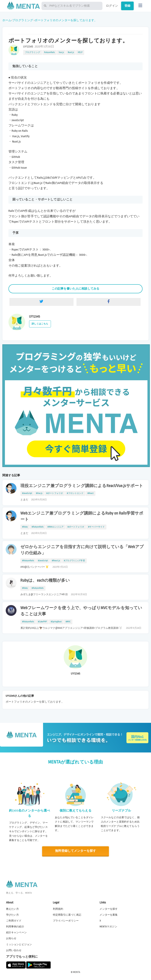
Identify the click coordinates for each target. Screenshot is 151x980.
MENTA (77, 972)
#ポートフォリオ (55, 493)
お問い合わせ (14, 950)
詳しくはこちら (40, 324)
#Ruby (25, 527)
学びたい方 (13, 915)
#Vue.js (39, 493)
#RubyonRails (38, 527)
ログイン (112, 6)
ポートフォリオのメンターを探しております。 (66, 20)
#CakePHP (42, 622)
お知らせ (11, 938)
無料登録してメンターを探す (75, 851)
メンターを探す (109, 909)
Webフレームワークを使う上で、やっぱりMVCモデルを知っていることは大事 (81, 611)
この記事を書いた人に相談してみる (75, 289)
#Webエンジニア (56, 527)
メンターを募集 (109, 915)
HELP (80, 52)
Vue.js (61, 52)
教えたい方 (13, 909)
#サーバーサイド (96, 527)
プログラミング (23, 20)
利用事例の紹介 (15, 926)
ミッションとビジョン (19, 944)
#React (91, 493)
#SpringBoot (56, 622)
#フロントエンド (75, 493)
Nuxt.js (71, 52)
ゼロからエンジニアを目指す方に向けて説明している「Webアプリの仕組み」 (82, 550)
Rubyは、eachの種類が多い (45, 581)
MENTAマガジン (108, 926)
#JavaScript (27, 493)
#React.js (56, 561)
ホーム (7, 20)
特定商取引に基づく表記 (67, 915)
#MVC (68, 622)
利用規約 (58, 909)
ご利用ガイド (14, 921)
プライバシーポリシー (66, 921)
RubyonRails (50, 52)
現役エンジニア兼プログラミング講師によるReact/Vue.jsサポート (82, 486)
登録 (127, 6)
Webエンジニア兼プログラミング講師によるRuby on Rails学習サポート (82, 516)
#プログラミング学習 (74, 561)
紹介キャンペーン (16, 932)
